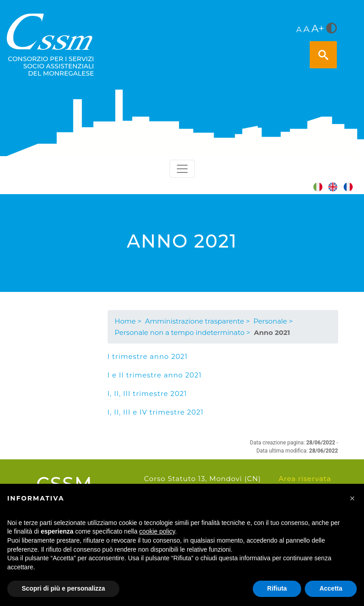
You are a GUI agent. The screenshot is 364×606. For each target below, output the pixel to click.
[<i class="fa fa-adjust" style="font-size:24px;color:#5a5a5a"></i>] (331, 29)
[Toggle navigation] (182, 169)
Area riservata (305, 479)
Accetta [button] (331, 588)
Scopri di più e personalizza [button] (63, 588)
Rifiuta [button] (277, 588)
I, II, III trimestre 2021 (147, 394)
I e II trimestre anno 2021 (155, 375)
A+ (318, 29)
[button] (352, 498)
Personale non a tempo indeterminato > (183, 332)
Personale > (273, 321)
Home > (128, 321)
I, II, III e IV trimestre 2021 (156, 412)
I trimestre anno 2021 (148, 356)
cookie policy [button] (157, 531)
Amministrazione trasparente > (198, 321)
